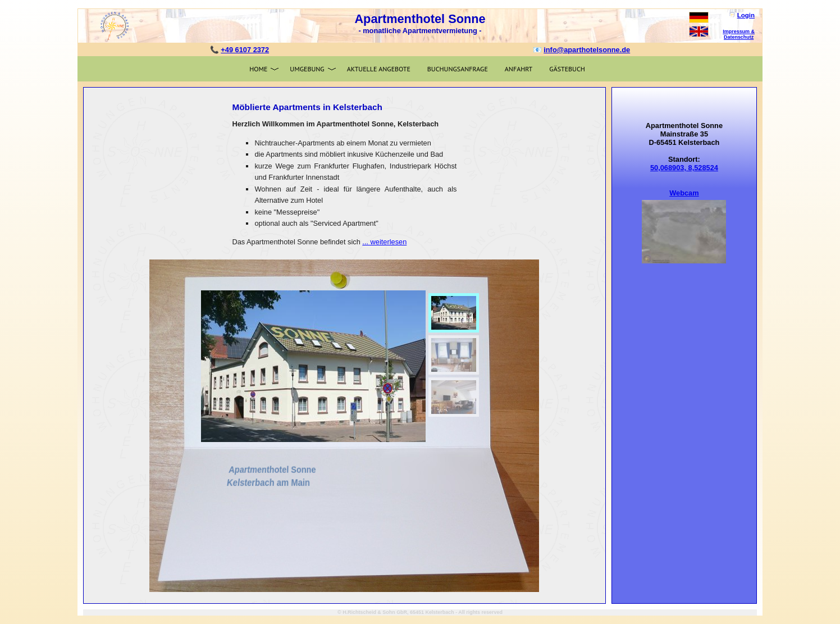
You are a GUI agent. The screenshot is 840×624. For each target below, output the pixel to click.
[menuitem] (454, 313)
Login (746, 15)
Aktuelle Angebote (379, 69)
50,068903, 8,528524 (684, 168)
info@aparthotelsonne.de (587, 50)
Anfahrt (519, 69)
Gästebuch (567, 69)
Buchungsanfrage (458, 69)
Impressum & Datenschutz (739, 34)
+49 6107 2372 (245, 50)
